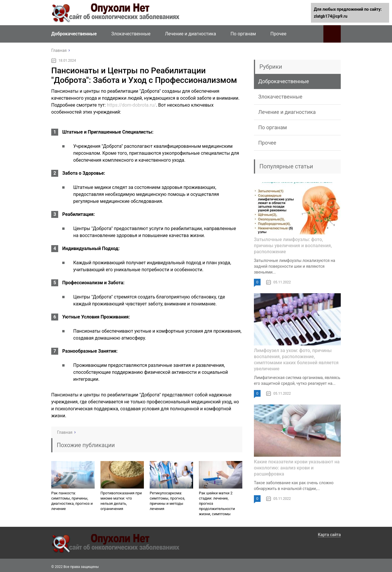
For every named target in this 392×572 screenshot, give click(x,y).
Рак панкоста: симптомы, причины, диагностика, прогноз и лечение (72, 501)
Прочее (278, 34)
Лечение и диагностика (190, 34)
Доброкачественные (74, 34)
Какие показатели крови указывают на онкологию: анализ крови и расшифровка (297, 468)
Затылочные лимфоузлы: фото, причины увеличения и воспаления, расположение (293, 246)
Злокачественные (131, 34)
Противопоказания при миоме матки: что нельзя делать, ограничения (121, 501)
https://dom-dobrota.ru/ (131, 105)
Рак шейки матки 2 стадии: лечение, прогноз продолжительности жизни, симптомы (217, 503)
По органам (243, 34)
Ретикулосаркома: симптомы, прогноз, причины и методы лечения (167, 501)
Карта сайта (329, 535)
